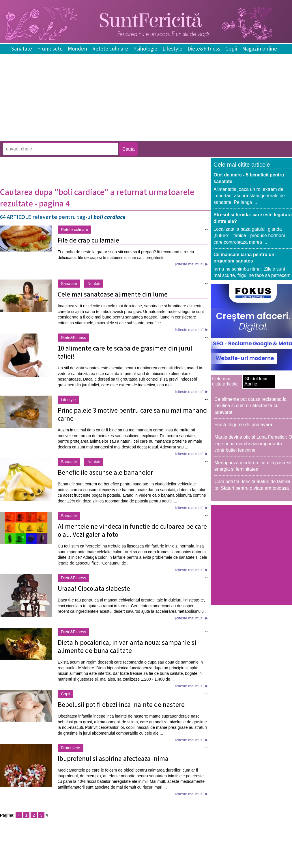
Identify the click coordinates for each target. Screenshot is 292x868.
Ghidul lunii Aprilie (256, 381)
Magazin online (260, 49)
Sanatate (22, 49)
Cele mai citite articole (225, 381)
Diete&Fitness (204, 49)
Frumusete (50, 49)
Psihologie (145, 49)
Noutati (94, 284)
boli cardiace (109, 217)
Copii (231, 49)
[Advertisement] (105, 137)
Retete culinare (110, 49)
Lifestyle (172, 49)
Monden (77, 49)
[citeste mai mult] (189, 264)
